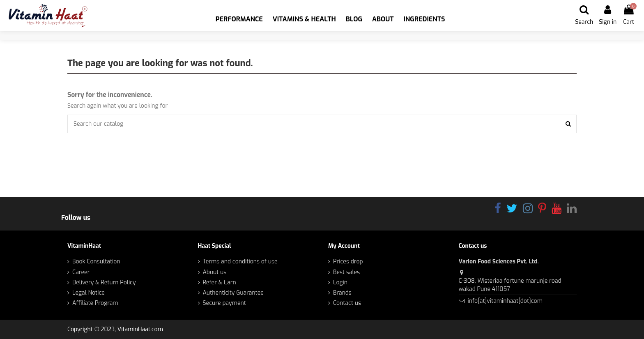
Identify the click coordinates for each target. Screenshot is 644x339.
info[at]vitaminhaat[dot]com (505, 301)
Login (340, 282)
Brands (342, 293)
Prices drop (348, 262)
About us (215, 272)
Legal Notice (89, 293)
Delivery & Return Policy (104, 282)
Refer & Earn (220, 282)
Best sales (346, 272)
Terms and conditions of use (240, 262)
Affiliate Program (95, 303)
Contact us (347, 303)
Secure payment (224, 303)
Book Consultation (96, 262)
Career (81, 272)
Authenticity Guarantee (233, 293)
